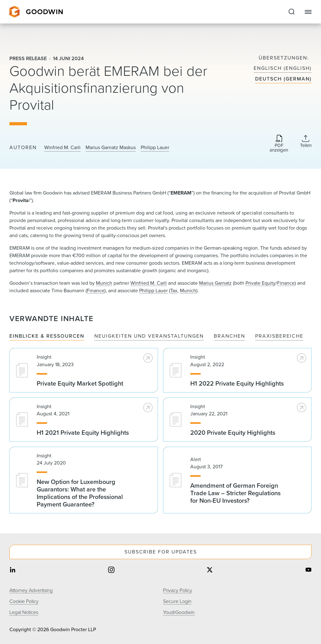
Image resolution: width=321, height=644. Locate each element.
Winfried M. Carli (62, 148)
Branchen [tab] (229, 336)
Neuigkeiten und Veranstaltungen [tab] (149, 336)
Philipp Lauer (155, 148)
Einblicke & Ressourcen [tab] (47, 336)
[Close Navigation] (308, 12)
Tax (174, 291)
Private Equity (260, 283)
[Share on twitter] (210, 571)
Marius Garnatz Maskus (111, 148)
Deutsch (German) (283, 79)
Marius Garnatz (215, 283)
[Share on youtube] (308, 571)
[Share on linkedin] (13, 571)
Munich (104, 283)
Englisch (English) (283, 68)
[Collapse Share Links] (306, 141)
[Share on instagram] (111, 571)
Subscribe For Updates (161, 552)
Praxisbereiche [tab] (279, 336)
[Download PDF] (279, 144)
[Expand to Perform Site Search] (292, 12)
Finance (286, 283)
